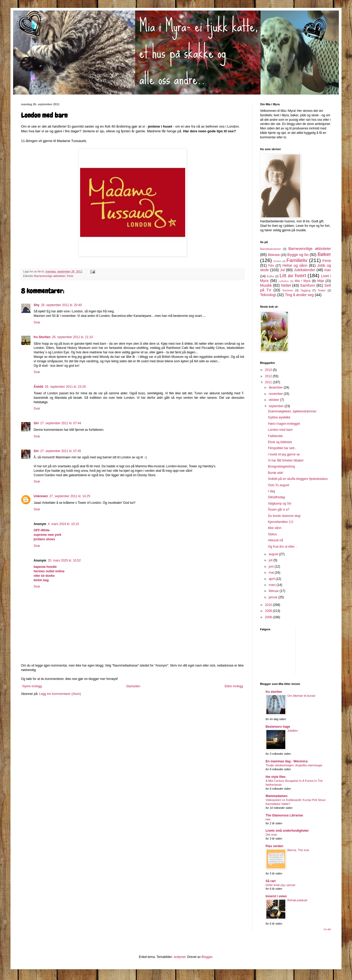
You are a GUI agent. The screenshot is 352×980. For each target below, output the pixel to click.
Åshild (38, 387)
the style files (276, 777)
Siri (36, 423)
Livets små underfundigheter (287, 831)
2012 (269, 376)
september (277, 406)
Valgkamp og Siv (280, 504)
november (276, 394)
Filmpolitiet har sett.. (282, 448)
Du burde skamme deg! (284, 516)
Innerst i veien (276, 896)
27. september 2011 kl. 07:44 (61, 423)
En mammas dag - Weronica (287, 761)
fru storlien (274, 692)
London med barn (280, 430)
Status (272, 534)
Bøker (324, 254)
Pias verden (274, 846)
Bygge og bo (298, 255)
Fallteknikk (275, 436)
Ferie (70, 276)
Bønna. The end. (299, 850)
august (274, 554)
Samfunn (308, 285)
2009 (269, 611)
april (272, 579)
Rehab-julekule (297, 900)
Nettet (286, 285)
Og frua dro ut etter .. (283, 547)
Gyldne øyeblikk (279, 417)
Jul (282, 270)
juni (272, 567)
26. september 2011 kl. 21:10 (72, 337)
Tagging (306, 290)
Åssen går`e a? (279, 510)
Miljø (321, 281)
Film (271, 266)
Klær (328, 270)
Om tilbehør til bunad (301, 696)
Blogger (207, 957)
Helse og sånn (295, 265)
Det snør (271, 835)
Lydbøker (284, 281)
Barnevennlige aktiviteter (50, 276)
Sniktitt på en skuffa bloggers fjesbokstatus (298, 479)
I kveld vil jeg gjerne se (284, 454)
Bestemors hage (278, 727)
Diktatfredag (276, 497)
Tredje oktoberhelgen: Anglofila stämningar (294, 765)
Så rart (271, 881)
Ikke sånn (275, 528)
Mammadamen (276, 796)
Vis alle (327, 929)
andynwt (180, 957)
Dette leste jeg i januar (280, 885)
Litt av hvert (293, 276)
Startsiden (133, 686)
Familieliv (297, 260)
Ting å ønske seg (299, 295)
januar (274, 597)
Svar (37, 322)
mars (273, 585)
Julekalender (305, 270)
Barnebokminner (270, 249)
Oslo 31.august (279, 485)
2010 (269, 605)
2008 (269, 617)
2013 (269, 370)
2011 (269, 382)
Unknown (41, 496)
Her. (268, 819)
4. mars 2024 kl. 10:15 (63, 524)
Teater (322, 290)
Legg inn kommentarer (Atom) (60, 694)
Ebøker (278, 261)
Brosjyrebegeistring (281, 467)
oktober (274, 400)
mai (272, 573)
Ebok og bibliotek (280, 442)
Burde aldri (276, 473)
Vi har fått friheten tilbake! (286, 460)
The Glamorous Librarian (284, 815)
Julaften (293, 731)
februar (274, 591)
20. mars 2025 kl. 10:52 (64, 560)
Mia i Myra (303, 281)
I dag (271, 491)
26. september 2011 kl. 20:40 (61, 305)
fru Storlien (42, 337)
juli (271, 560)
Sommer (288, 290)
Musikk (266, 285)
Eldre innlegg (234, 686)
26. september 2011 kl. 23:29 (65, 387)
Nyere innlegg (32, 686)
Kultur (270, 276)
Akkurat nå (275, 540)
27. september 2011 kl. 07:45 (61, 451)
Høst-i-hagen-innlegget (284, 424)
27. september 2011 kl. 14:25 (70, 496)
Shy (37, 305)
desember (276, 387)
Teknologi (268, 295)
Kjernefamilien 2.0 (281, 522)
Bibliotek (274, 255)
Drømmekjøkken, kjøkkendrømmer (292, 411)
